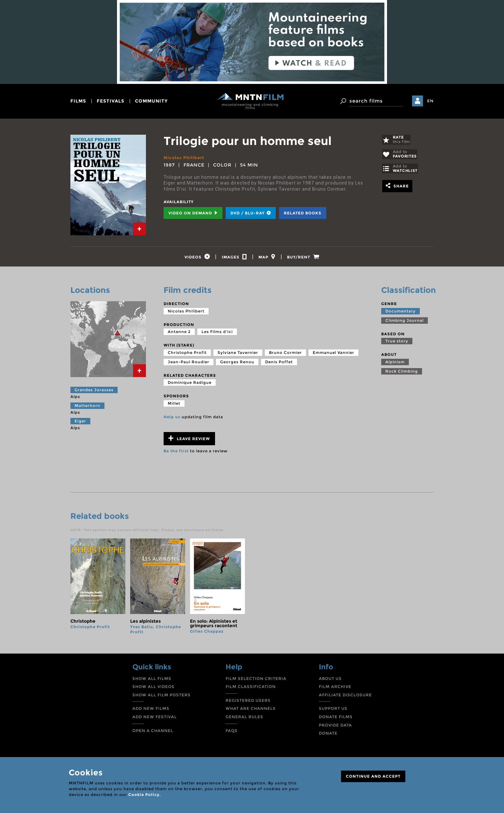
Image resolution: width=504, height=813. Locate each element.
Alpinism (395, 364)
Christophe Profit (187, 354)
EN (430, 101)
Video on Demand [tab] (193, 213)
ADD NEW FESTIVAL (155, 719)
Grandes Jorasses (94, 392)
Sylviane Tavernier (238, 354)
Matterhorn (87, 407)
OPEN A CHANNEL (153, 732)
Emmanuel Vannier (333, 354)
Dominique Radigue (190, 384)
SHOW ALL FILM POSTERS (162, 697)
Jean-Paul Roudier (189, 364)
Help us (172, 419)
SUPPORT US (333, 710)
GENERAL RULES (244, 719)
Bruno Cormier (285, 354)
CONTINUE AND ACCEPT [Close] (373, 776)
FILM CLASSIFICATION (251, 688)
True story (397, 343)
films (78, 101)
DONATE (328, 735)
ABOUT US (330, 680)
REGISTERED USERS (248, 702)
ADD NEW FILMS (151, 710)
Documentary (401, 313)
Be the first (176, 453)
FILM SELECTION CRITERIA (256, 680)
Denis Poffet (279, 364)
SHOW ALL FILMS (152, 680)
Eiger (80, 423)
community (151, 101)
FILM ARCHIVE (335, 688)
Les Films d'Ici (217, 334)
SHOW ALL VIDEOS (153, 688)
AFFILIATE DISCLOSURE (345, 697)
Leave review (189, 440)
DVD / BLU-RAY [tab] (251, 213)
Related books (303, 213)
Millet (174, 405)
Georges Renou (237, 364)
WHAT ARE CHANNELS (251, 710)
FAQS (232, 732)
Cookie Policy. (144, 795)
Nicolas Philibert (185, 158)
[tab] (139, 229)
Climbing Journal (405, 322)
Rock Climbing (402, 373)
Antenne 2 (179, 334)
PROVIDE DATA (335, 727)
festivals (111, 101)
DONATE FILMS (336, 719)
